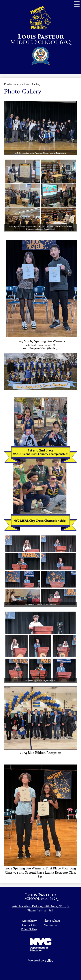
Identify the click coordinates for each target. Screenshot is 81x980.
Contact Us (29, 925)
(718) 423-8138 (45, 910)
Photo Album (52, 921)
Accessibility (29, 921)
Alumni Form (52, 925)
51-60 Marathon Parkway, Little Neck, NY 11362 (41, 906)
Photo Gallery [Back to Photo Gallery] (12, 84)
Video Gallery (29, 929)
